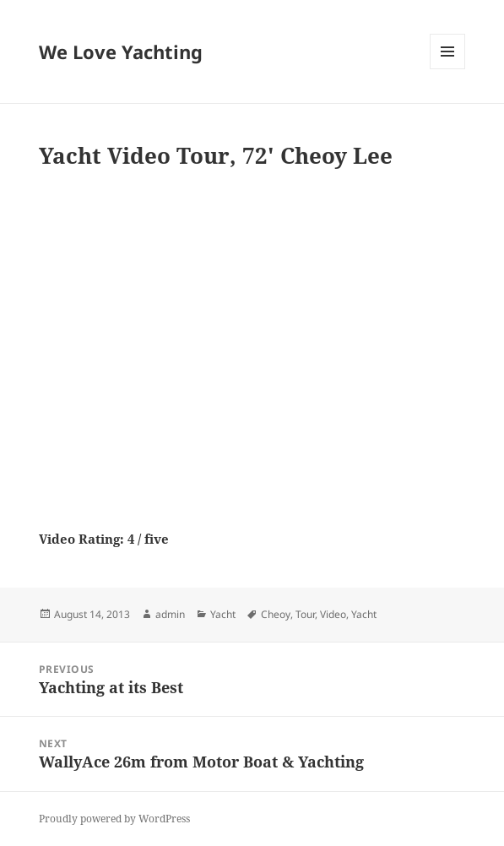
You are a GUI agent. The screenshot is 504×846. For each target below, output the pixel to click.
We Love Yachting (121, 52)
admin (170, 614)
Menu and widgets (448, 69)
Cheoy (276, 614)
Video (333, 614)
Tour (305, 614)
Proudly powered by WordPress (114, 819)
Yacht (223, 614)
